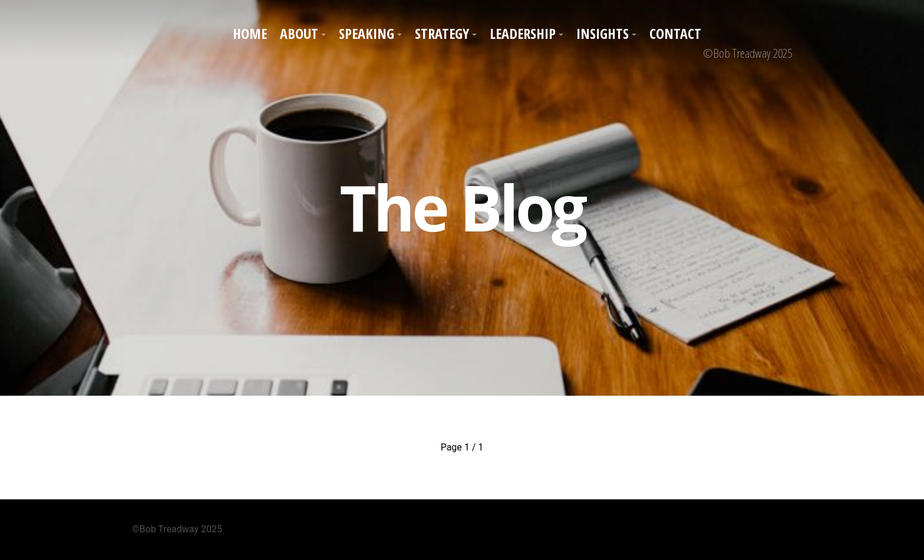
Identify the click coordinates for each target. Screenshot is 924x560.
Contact (675, 33)
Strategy (442, 33)
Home (250, 33)
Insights (603, 33)
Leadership (523, 33)
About (299, 33)
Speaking (367, 33)
